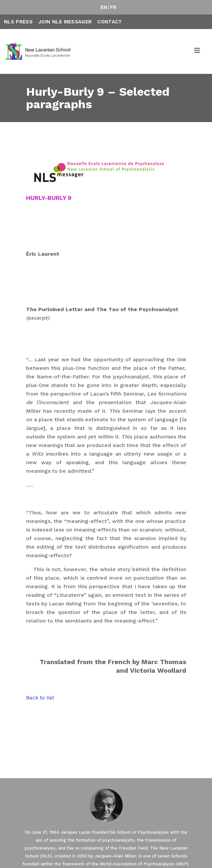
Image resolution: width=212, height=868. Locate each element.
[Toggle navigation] (197, 51)
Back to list (40, 698)
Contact (110, 22)
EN (104, 7)
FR (113, 7)
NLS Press (18, 22)
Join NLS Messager (65, 22)
